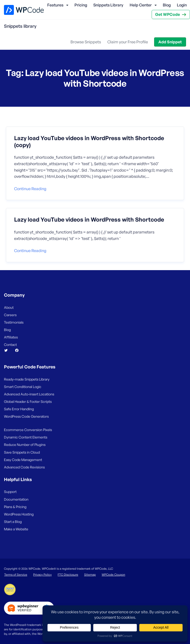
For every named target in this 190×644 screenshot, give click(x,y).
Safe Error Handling (19, 409)
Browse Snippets (86, 42)
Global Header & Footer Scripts (28, 401)
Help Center (141, 5)
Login (182, 5)
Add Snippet (170, 42)
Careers (10, 315)
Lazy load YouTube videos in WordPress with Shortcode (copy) (89, 142)
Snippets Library (108, 5)
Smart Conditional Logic (23, 387)
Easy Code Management (23, 460)
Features (55, 5)
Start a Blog (13, 522)
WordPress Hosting (19, 514)
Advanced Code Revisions (24, 467)
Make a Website (16, 529)
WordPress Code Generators (26, 416)
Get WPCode (167, 14)
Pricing (81, 5)
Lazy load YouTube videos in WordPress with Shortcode (89, 220)
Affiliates (11, 337)
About (9, 307)
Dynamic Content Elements (26, 437)
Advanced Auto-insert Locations (29, 394)
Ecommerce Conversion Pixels (28, 430)
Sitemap (90, 575)
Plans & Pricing (15, 507)
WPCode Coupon (113, 575)
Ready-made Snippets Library (27, 379)
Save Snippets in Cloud (22, 452)
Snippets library (20, 26)
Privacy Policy (42, 575)
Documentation (16, 499)
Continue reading (30, 189)
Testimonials (14, 322)
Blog (167, 5)
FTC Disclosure (68, 575)
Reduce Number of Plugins (25, 445)
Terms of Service (16, 575)
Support (10, 492)
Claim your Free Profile (128, 42)
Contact (10, 345)
